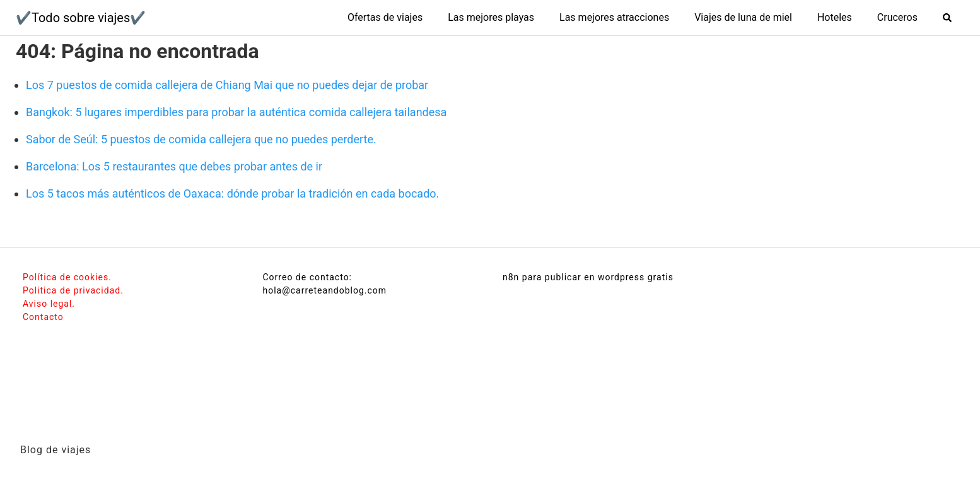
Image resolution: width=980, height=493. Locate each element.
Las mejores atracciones (614, 17)
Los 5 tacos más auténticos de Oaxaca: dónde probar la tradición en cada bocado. (232, 193)
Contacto (43, 317)
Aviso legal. (49, 304)
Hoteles (835, 17)
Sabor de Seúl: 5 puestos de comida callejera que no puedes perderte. (201, 139)
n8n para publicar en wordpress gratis (588, 277)
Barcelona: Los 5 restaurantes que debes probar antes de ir (174, 166)
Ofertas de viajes (385, 17)
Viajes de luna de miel (743, 17)
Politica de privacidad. (73, 290)
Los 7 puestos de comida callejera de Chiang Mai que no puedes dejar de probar (227, 85)
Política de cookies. (67, 277)
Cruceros (897, 17)
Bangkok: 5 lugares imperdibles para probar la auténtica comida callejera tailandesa (236, 112)
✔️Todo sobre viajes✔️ (81, 18)
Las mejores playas (491, 17)
